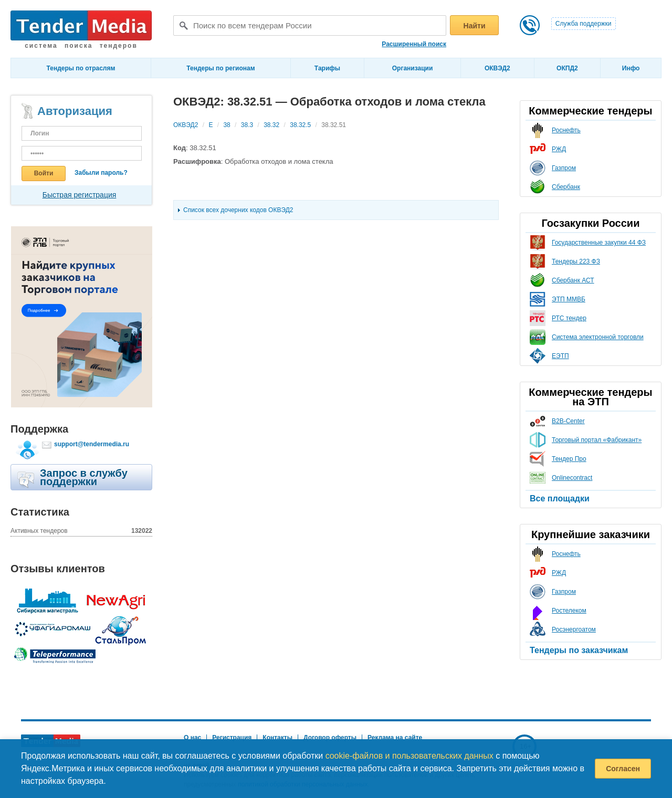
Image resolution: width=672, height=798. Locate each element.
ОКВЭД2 (497, 68)
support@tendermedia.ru (92, 444)
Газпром (564, 168)
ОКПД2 (567, 68)
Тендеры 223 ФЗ (576, 261)
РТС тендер (569, 318)
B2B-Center (568, 421)
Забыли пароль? (101, 173)
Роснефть (566, 130)
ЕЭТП (560, 356)
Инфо (631, 68)
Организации (413, 68)
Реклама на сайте (395, 738)
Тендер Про (569, 459)
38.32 (271, 125)
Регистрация (232, 738)
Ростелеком (569, 611)
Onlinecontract (572, 478)
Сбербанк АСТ (573, 280)
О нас (192, 738)
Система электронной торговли (598, 337)
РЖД (559, 149)
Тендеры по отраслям (81, 68)
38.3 (247, 125)
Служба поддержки (584, 24)
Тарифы (327, 68)
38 (227, 125)
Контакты (277, 738)
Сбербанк (566, 187)
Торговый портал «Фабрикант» (597, 440)
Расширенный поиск (414, 44)
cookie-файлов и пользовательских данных (409, 756)
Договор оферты (330, 738)
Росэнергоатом (574, 629)
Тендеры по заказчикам (579, 650)
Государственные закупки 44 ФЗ (599, 243)
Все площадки (560, 498)
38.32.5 (300, 125)
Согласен (623, 769)
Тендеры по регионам (220, 68)
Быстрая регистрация (80, 195)
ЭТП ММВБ (569, 299)
